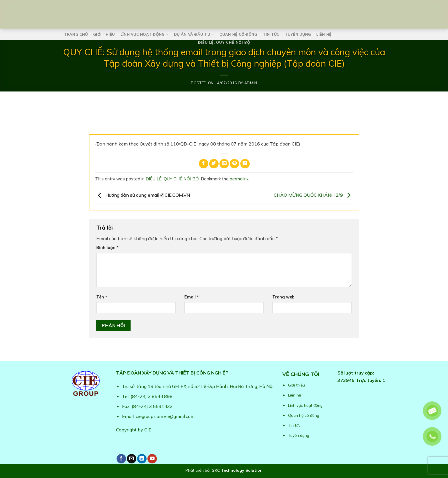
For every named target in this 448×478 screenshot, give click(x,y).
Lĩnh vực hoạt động (145, 34)
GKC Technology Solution (237, 470)
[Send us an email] (132, 459)
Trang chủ (76, 34)
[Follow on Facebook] (121, 459)
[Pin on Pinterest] (234, 164)
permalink (239, 179)
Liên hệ (324, 34)
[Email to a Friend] (224, 164)
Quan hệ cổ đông (238, 34)
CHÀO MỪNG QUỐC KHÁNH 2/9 (313, 195)
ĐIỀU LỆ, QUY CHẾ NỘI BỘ (224, 42)
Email (192, 297)
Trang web (283, 297)
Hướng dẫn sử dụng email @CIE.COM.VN (143, 195)
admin (251, 83)
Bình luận (107, 248)
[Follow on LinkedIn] (142, 459)
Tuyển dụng (298, 34)
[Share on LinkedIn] (245, 164)
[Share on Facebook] (204, 164)
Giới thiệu (104, 34)
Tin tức (271, 34)
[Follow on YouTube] (152, 459)
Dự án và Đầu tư (194, 34)
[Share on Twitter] (214, 164)
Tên (102, 297)
